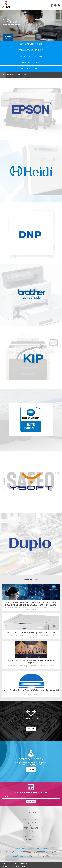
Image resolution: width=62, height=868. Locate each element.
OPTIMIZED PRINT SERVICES (31, 69)
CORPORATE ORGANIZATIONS (31, 50)
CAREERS (16, 864)
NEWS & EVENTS (7, 864)
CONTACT (24, 864)
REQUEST (31, 729)
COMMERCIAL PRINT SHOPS (31, 44)
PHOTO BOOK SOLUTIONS (31, 56)
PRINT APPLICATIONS (31, 62)
